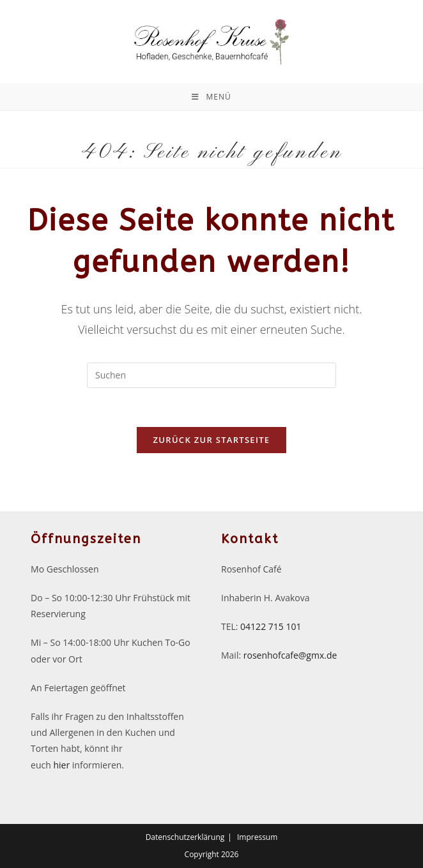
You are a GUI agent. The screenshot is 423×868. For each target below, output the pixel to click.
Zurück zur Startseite (212, 440)
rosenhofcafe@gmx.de (290, 655)
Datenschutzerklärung (185, 837)
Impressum (257, 837)
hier (61, 765)
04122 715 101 (271, 626)
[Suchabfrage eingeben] (211, 375)
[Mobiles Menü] (211, 97)
